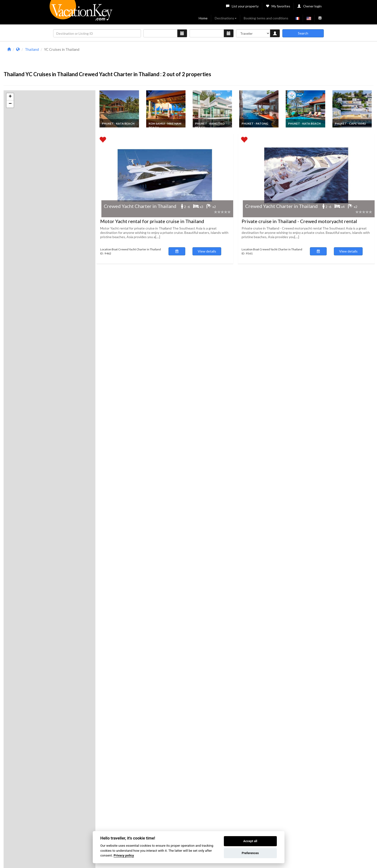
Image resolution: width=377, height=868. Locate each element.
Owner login (310, 6)
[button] (10, 97)
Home (203, 18)
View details (207, 251)
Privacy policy (124, 855)
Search (303, 33)
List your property (242, 6)
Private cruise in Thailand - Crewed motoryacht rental (299, 221)
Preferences (250, 853)
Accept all (250, 841)
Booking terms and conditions (266, 18)
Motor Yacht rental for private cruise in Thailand (152, 221)
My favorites (278, 6)
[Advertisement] (235, 57)
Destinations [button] (226, 18)
